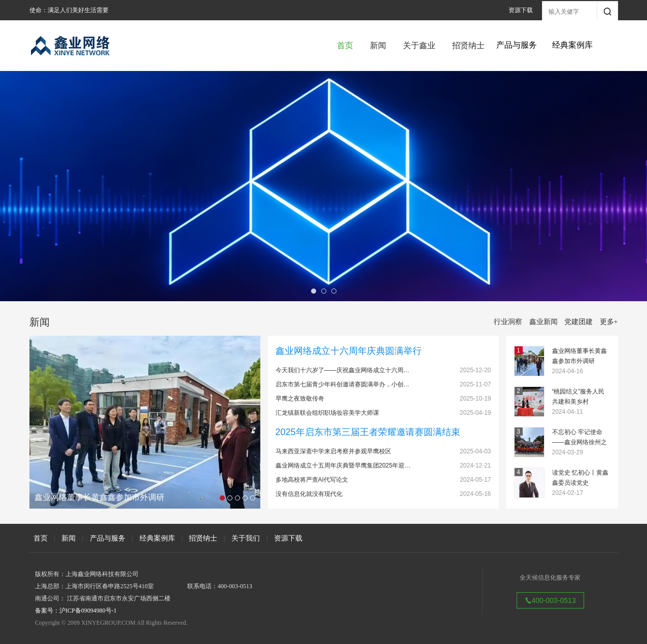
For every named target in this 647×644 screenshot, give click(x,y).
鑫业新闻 (543, 322)
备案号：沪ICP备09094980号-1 (76, 611)
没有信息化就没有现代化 (309, 494)
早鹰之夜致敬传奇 (300, 399)
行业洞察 (508, 322)
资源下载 (521, 10)
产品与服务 (108, 538)
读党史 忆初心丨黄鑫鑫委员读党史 (580, 478)
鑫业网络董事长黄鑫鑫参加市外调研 (580, 356)
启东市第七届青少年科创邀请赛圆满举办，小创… (343, 384)
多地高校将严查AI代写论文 (312, 480)
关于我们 (246, 538)
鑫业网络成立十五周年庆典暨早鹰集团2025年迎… (343, 466)
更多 (609, 322)
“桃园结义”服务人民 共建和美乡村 (578, 397)
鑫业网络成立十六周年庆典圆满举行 (349, 351)
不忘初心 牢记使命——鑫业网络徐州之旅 (580, 438)
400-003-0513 (550, 600)
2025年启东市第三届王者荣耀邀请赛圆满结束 (368, 432)
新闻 (378, 45)
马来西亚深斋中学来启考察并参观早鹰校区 (333, 451)
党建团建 (578, 322)
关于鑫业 (419, 45)
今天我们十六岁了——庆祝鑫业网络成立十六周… (343, 370)
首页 (345, 45)
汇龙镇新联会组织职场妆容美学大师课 (327, 413)
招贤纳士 (468, 45)
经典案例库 (157, 538)
